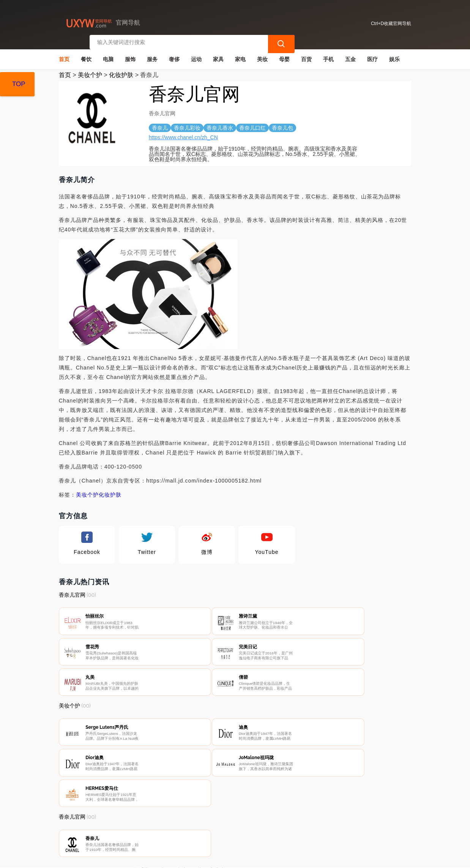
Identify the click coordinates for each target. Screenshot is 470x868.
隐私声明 (182, 827)
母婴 (284, 55)
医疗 (372, 55)
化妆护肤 (121, 71)
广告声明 (220, 827)
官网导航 (182, 856)
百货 (306, 55)
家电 (240, 55)
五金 (350, 55)
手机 (328, 55)
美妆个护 (90, 71)
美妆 (262, 55)
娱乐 (394, 55)
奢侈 (174, 55)
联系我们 (144, 827)
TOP (19, 84)
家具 (218, 55)
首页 (64, 55)
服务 (152, 55)
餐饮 (86, 55)
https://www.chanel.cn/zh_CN (183, 134)
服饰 (130, 55)
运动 (196, 55)
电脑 (108, 55)
